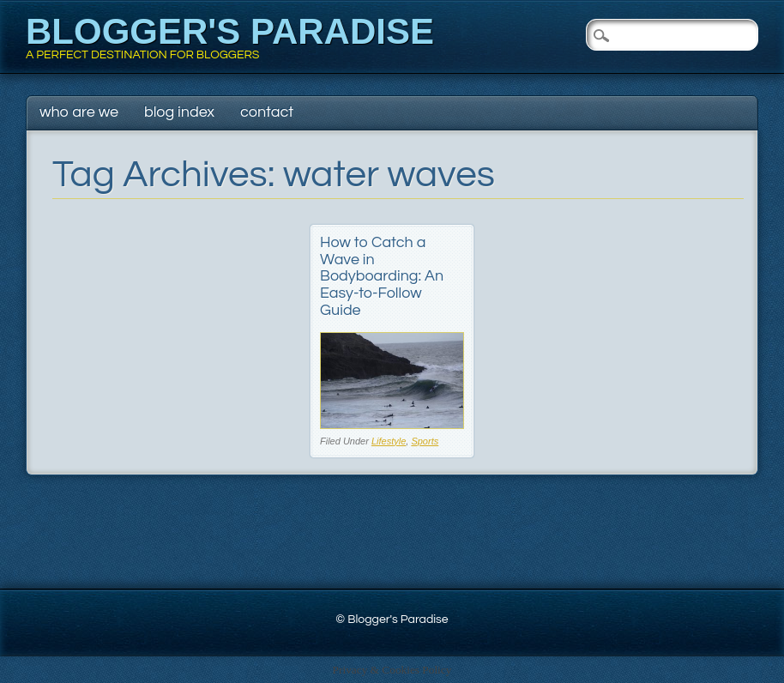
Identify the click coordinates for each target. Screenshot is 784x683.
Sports (425, 441)
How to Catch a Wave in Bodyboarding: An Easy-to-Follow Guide (382, 276)
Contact (267, 112)
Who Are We (79, 112)
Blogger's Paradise (230, 31)
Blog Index (179, 112)
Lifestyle (389, 441)
